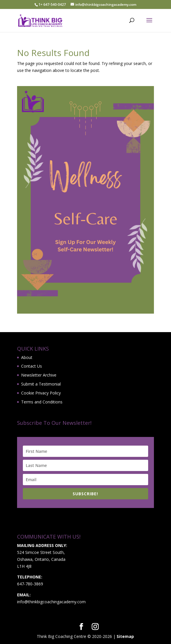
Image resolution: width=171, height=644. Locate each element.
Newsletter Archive (39, 375)
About (27, 357)
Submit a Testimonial (41, 384)
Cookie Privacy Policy (41, 393)
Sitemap (125, 636)
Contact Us (32, 366)
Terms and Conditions (42, 402)
